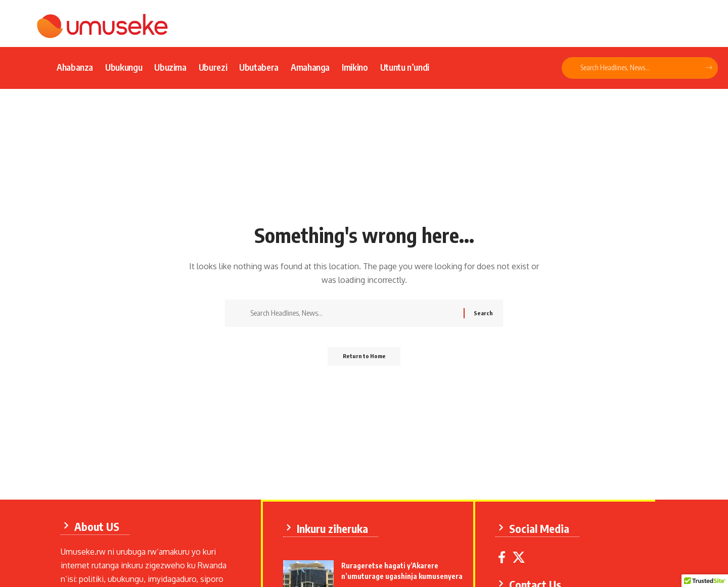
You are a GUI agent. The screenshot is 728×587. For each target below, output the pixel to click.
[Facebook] (505, 555)
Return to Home (364, 359)
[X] (522, 555)
